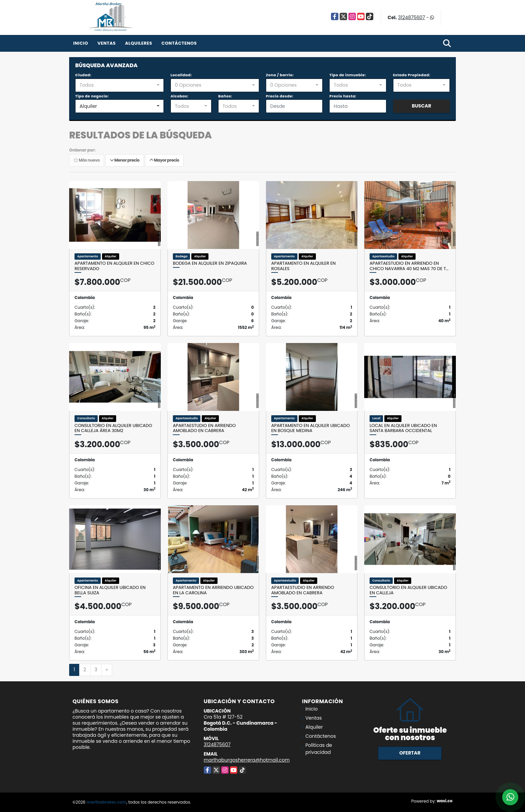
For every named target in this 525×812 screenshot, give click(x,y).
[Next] (107, 670)
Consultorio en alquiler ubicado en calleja (408, 590)
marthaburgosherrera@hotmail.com (247, 760)
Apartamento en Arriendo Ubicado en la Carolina (213, 590)
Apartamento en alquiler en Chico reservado (114, 266)
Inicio (81, 43)
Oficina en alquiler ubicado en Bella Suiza (110, 590)
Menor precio (125, 160)
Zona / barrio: (280, 75)
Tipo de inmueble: (348, 75)
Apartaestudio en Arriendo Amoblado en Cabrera (204, 428)
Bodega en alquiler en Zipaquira (210, 263)
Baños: (225, 96)
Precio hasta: (343, 96)
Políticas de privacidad (319, 749)
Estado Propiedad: (412, 75)
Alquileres (138, 43)
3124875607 (412, 17)
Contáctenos (179, 43)
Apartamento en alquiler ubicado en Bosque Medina (311, 428)
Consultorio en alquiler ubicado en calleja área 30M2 (113, 428)
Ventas (107, 43)
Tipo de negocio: (92, 96)
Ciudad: (83, 75)
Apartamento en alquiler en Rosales (303, 266)
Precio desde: (280, 96)
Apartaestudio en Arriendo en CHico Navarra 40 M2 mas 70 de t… (409, 266)
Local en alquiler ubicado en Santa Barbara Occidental (403, 428)
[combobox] (120, 85)
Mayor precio (164, 160)
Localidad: (181, 75)
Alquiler (314, 727)
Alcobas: (179, 96)
